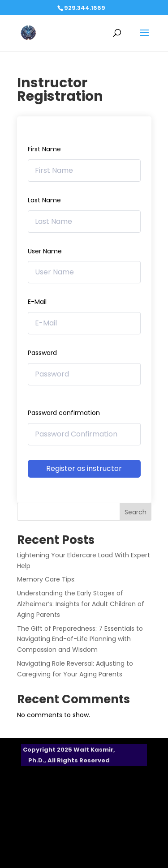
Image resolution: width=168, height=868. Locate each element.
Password (42, 353)
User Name (45, 251)
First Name (44, 149)
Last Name (44, 200)
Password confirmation (64, 413)
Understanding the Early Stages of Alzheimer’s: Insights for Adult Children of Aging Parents (81, 604)
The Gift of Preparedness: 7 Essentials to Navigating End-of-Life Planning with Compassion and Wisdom (80, 639)
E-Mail (37, 302)
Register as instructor (84, 468)
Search (136, 512)
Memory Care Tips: (46, 579)
